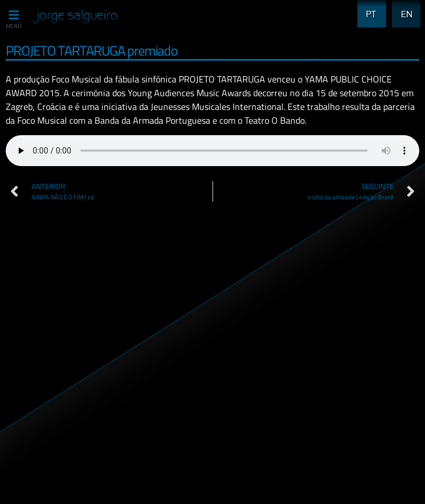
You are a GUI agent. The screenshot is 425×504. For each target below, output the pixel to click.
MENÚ (13, 26)
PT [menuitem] (368, 7)
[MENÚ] (14, 15)
